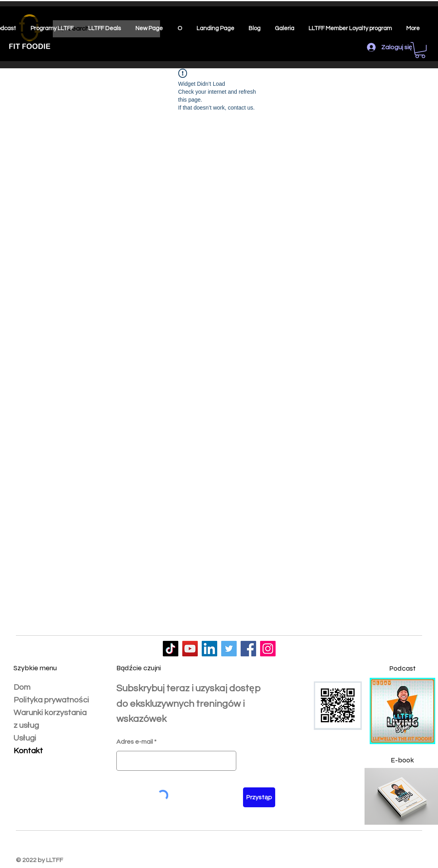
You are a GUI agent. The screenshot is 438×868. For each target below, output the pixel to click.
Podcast (402, 668)
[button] (420, 50)
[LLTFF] (171, 649)
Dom (22, 687)
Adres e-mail (135, 742)
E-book (402, 760)
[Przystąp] (259, 797)
